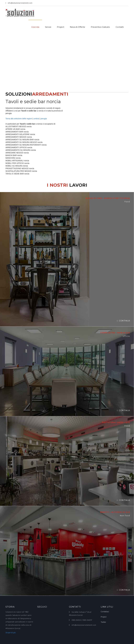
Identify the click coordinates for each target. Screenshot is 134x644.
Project (61, 27)
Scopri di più (11, 633)
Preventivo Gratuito (100, 27)
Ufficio (126, 336)
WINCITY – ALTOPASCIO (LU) (115, 512)
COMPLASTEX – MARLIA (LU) (115, 333)
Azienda (35, 27)
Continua (123, 321)
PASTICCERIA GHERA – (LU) (116, 422)
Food (127, 202)
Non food (125, 516)
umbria (36, 119)
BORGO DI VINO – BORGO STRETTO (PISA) (108, 198)
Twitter (103, 622)
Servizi (48, 27)
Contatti (120, 27)
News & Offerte (77, 27)
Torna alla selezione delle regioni (19, 119)
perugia (44, 119)
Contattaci (105, 612)
